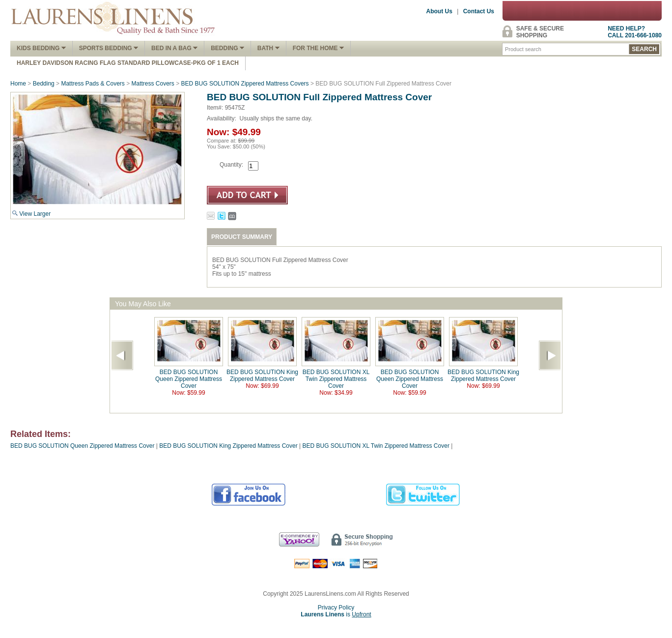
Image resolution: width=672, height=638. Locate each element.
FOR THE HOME (318, 48)
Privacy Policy (336, 608)
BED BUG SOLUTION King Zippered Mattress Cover (262, 376)
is (336, 614)
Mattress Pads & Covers (93, 84)
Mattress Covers (153, 84)
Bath (268, 48)
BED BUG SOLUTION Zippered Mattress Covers (245, 84)
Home (18, 84)
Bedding (227, 48)
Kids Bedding (41, 48)
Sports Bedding (109, 48)
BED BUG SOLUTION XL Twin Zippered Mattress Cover (336, 379)
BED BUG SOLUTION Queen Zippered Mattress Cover (189, 379)
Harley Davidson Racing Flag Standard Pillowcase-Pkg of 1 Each (128, 63)
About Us (439, 11)
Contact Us (479, 11)
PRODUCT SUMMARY (242, 237)
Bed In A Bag (174, 48)
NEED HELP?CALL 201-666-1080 (635, 32)
